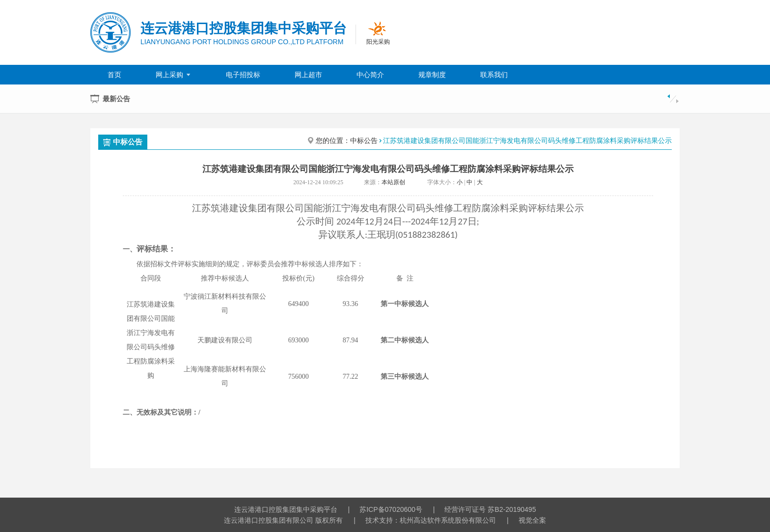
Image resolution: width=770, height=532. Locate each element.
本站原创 (393, 182)
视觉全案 (532, 520)
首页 (114, 75)
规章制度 (432, 75)
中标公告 (123, 142)
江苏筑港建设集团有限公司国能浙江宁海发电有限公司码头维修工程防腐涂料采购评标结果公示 (527, 141)
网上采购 (174, 75)
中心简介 (370, 75)
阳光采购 (378, 42)
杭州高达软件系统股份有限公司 (448, 520)
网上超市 (308, 75)
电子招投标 (243, 75)
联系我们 (494, 75)
